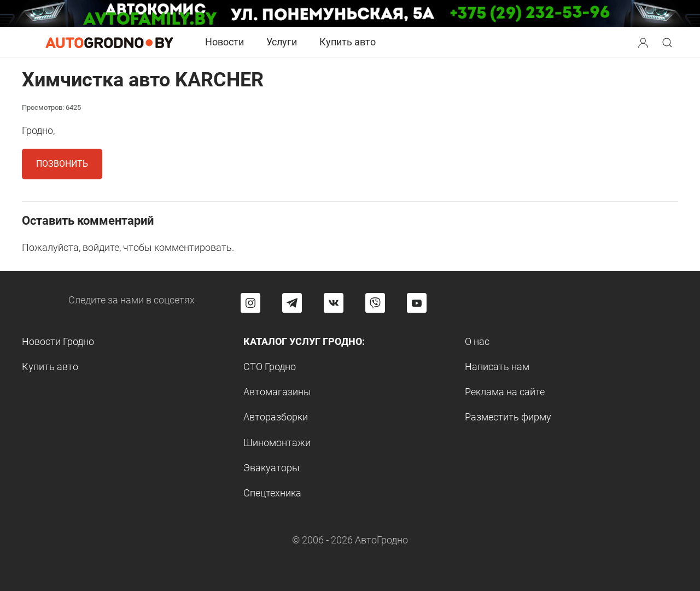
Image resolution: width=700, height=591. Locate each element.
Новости (224, 42)
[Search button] (643, 42)
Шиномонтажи (277, 443)
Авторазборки (276, 417)
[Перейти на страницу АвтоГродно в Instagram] (250, 303)
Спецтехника (272, 493)
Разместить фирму (508, 417)
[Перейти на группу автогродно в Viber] (375, 303)
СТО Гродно (270, 367)
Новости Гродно (58, 341)
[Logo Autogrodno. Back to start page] (109, 42)
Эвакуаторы (272, 468)
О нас (477, 341)
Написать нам (497, 367)
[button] (644, 41)
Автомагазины (277, 392)
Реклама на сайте (505, 392)
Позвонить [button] (62, 164)
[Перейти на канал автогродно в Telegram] (292, 303)
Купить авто (348, 42)
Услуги (282, 42)
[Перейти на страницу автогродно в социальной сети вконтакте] (334, 303)
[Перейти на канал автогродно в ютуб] (417, 303)
